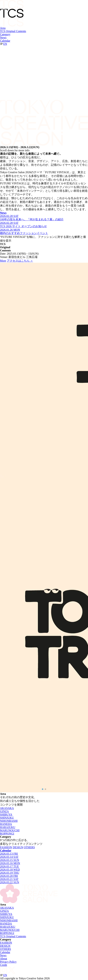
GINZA (4, 811)
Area (3, 28)
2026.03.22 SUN (10, 882)
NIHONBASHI (9, 821)
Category (5, 34)
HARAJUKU (8, 827)
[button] (43, 789)
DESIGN (18, 847)
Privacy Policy (8, 962)
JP (1, 44)
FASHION (6, 847)
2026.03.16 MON (10, 863)
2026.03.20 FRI (9, 876)
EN (5, 44)
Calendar (5, 41)
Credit (4, 965)
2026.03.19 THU (10, 873)
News (3, 38)
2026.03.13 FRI (9, 854)
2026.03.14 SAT (9, 857)
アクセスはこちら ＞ (20, 261)
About (4, 959)
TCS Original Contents (13, 31)
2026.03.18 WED (10, 870)
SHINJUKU (7, 818)
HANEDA (6, 824)
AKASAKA (7, 808)
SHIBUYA (6, 814)
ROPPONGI (7, 834)
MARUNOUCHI (10, 830)
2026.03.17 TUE (9, 866)
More (3, 261)
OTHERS (29, 847)
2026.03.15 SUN (10, 860)
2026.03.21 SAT (9, 879)
